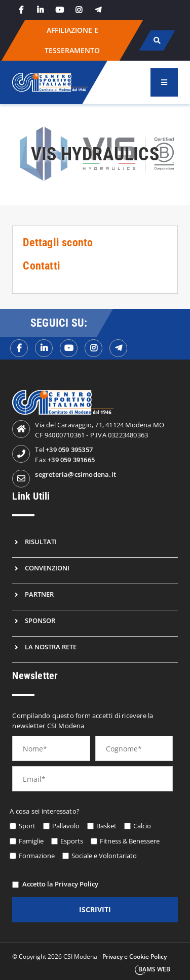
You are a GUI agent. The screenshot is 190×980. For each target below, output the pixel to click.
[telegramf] (118, 348)
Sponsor (40, 620)
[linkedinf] (44, 348)
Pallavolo (66, 826)
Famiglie (31, 841)
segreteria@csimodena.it (75, 474)
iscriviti (95, 909)
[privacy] (15, 885)
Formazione (37, 856)
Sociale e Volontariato (104, 856)
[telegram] (98, 10)
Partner (39, 594)
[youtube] (59, 10)
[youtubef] (69, 348)
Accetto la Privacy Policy (60, 884)
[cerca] (157, 40)
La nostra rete (51, 647)
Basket (106, 826)
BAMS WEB (154, 969)
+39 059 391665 (71, 460)
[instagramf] (93, 348)
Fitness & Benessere (130, 841)
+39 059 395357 (69, 450)
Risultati (41, 542)
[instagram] (79, 10)
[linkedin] (40, 10)
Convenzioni (47, 568)
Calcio (142, 826)
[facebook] (21, 10)
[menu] (164, 82)
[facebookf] (19, 348)
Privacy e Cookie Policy (135, 956)
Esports (72, 841)
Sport (27, 826)
